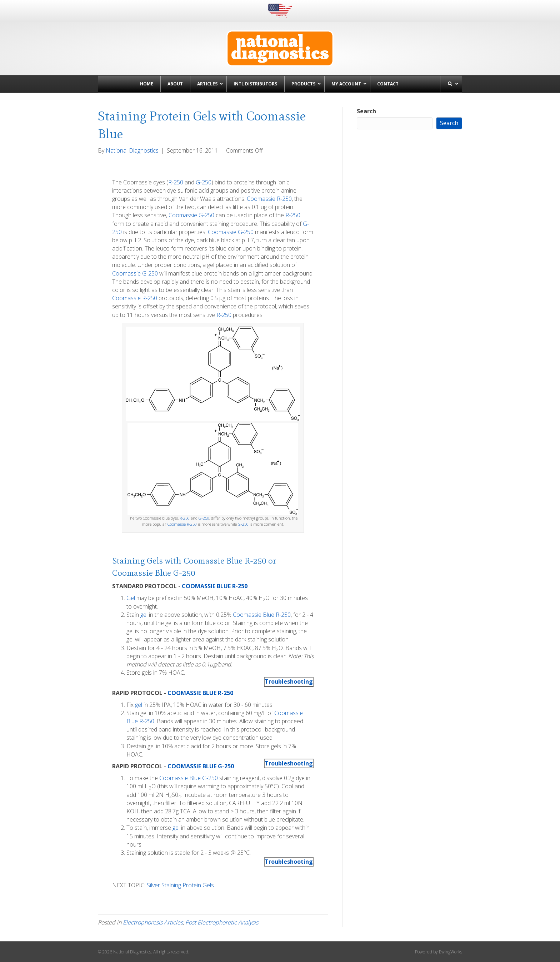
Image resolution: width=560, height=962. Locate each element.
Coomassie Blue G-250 (154, 573)
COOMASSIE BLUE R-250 (215, 586)
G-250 (204, 182)
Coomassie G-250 (191, 215)
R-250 (176, 182)
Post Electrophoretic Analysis (222, 922)
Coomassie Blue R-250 (225, 561)
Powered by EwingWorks (439, 952)
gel (144, 615)
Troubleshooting (289, 681)
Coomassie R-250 (269, 199)
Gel (131, 598)
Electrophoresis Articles (153, 922)
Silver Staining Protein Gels (180, 885)
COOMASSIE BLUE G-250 (201, 766)
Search (366, 111)
